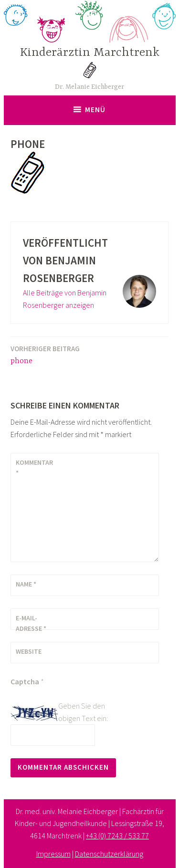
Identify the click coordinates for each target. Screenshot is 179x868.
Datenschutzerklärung (109, 854)
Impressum (53, 854)
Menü (95, 110)
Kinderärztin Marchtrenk (90, 53)
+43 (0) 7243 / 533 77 (117, 836)
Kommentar (34, 468)
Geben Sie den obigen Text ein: (83, 712)
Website (29, 651)
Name (26, 584)
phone (45, 354)
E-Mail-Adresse (31, 623)
